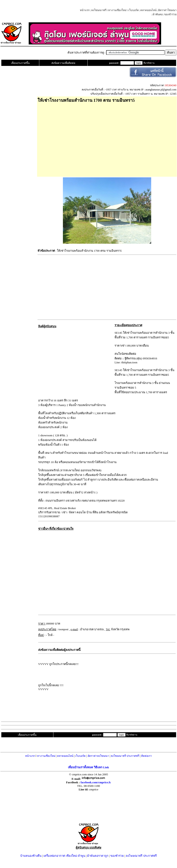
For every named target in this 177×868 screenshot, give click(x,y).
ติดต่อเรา (147, 756)
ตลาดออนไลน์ (148, 10)
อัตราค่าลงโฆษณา (98, 756)
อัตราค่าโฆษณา (167, 10)
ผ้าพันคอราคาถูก (98, 856)
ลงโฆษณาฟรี (99, 10)
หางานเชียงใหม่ (117, 10)
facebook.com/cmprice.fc (96, 782)
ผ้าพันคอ (158, 14)
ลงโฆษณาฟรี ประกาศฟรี (125, 756)
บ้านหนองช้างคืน (31, 856)
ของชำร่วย (170, 14)
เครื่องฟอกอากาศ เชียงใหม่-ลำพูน (64, 856)
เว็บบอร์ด (134, 10)
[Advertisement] (107, 138)
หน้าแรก (85, 10)
